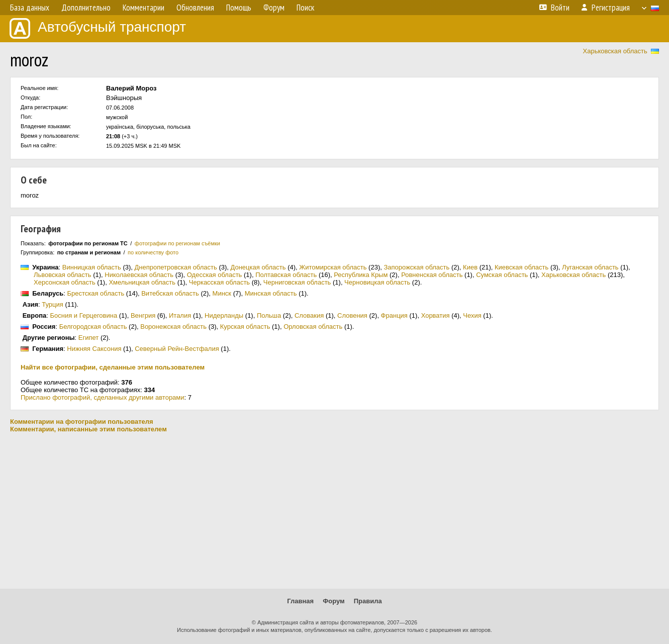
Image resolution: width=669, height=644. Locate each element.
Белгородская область (93, 327)
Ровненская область (432, 275)
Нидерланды (224, 315)
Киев (470, 267)
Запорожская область (416, 267)
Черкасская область (219, 282)
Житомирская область (333, 267)
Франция (394, 315)
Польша (269, 315)
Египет (88, 338)
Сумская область (502, 275)
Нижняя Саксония (94, 349)
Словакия (309, 315)
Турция (53, 304)
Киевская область (521, 267)
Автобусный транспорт (98, 28)
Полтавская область (286, 275)
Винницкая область (92, 267)
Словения (352, 315)
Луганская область (590, 267)
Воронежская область (173, 327)
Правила (368, 601)
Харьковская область (615, 51)
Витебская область (170, 293)
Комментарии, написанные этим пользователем (88, 429)
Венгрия (143, 315)
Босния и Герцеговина (84, 315)
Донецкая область (258, 267)
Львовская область (63, 275)
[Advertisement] (335, 511)
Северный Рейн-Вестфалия (177, 349)
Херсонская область (65, 282)
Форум (333, 601)
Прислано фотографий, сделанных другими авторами (103, 397)
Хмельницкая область (142, 282)
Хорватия (436, 315)
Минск (222, 293)
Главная (300, 601)
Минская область (271, 293)
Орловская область (313, 327)
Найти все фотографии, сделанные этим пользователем (113, 367)
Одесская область (215, 275)
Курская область (245, 327)
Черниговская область (297, 282)
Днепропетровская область (176, 267)
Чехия (472, 315)
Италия (180, 315)
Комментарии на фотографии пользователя (82, 422)
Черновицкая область (377, 282)
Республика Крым (361, 275)
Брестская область (95, 293)
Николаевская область (139, 275)
